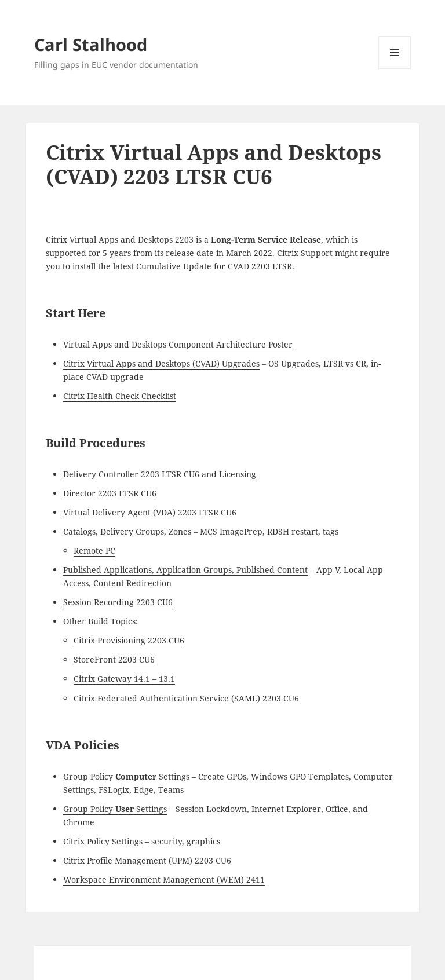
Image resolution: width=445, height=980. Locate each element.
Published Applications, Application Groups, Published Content (185, 570)
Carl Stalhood (91, 44)
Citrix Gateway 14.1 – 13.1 (124, 679)
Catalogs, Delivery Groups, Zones (127, 531)
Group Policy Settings (126, 776)
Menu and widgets (395, 69)
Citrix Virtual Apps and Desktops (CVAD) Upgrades (161, 363)
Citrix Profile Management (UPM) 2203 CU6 (147, 860)
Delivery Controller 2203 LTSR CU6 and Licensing (160, 474)
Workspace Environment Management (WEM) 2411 (164, 880)
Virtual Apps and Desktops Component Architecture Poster (178, 344)
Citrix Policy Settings (103, 841)
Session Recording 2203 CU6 (118, 602)
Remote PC (94, 551)
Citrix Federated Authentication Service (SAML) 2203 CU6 (186, 698)
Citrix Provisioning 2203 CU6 (129, 640)
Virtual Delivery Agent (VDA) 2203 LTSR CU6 (150, 512)
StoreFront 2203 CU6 (114, 659)
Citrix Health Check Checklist (120, 396)
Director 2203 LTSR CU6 (110, 493)
